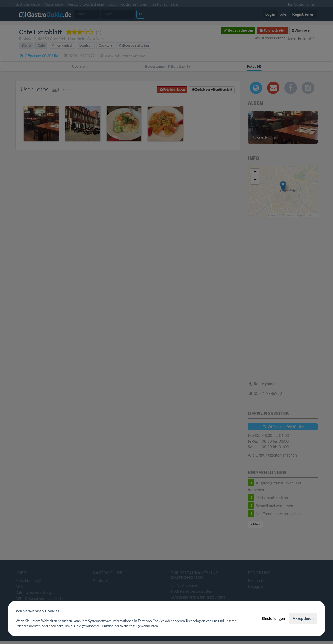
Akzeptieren (303, 618)
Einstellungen (273, 618)
